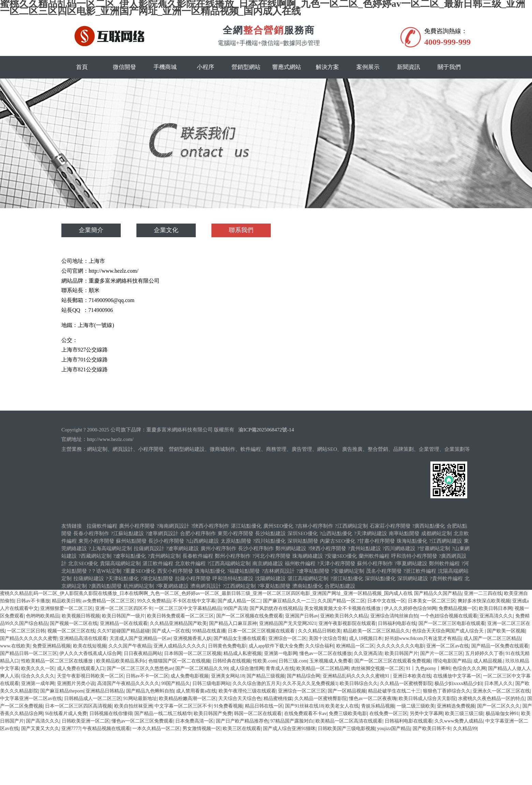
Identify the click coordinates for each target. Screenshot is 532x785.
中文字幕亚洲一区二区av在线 (31, 698)
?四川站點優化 (270, 541)
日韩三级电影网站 (211, 683)
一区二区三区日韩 (26, 631)
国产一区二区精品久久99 (202, 668)
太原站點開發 (236, 541)
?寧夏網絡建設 (172, 586)
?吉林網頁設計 (278, 571)
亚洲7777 (71, 729)
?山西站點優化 (336, 533)
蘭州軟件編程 (374, 556)
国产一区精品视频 (347, 691)
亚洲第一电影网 (281, 653)
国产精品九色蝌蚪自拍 (150, 691)
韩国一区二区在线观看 (258, 713)
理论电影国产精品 (452, 661)
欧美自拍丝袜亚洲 (133, 706)
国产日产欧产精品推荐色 (242, 721)
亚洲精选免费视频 (456, 706)
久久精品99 (465, 729)
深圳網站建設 (413, 579)
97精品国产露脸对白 (292, 721)
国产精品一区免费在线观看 (500, 646)
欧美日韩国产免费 (213, 713)
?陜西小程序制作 (210, 526)
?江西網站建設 (446, 541)
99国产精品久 (176, 683)
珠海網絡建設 (308, 556)
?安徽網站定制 (348, 571)
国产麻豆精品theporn (62, 691)
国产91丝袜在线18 (304, 706)
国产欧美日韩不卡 (432, 729)
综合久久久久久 (38, 676)
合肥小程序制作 (198, 533)
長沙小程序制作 (256, 548)
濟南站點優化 (308, 586)
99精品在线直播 (209, 631)
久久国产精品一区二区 (341, 601)
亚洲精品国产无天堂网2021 (288, 623)
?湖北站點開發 (157, 579)
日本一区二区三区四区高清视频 (78, 706)
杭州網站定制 (139, 586)
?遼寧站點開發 (313, 571)
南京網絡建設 (268, 563)
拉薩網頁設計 (149, 548)
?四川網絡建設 (399, 548)
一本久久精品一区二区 (156, 729)
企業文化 (166, 230)
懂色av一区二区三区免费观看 (142, 721)
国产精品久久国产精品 (438, 593)
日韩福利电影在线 (397, 623)
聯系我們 (241, 230)
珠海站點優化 (412, 541)
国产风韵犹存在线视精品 (276, 608)
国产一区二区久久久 (499, 706)
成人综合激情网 (247, 668)
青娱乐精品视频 (378, 706)
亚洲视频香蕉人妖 (192, 638)
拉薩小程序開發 (193, 579)
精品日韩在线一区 (264, 706)
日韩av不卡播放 (33, 601)
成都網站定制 (437, 533)
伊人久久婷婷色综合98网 (410, 608)
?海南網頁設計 (173, 526)
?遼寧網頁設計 (162, 533)
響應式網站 (287, 67)
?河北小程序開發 (271, 556)
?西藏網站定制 (95, 556)
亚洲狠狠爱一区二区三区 (66, 608)
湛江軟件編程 (158, 563)
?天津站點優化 (122, 579)
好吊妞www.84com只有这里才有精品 (423, 638)
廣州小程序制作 (218, 548)
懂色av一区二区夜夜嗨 (373, 698)
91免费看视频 (228, 706)
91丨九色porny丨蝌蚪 (428, 668)
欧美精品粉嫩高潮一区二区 (188, 698)
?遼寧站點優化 (130, 556)
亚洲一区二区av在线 (448, 646)
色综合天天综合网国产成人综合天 (448, 631)
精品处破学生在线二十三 (394, 691)
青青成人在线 (280, 668)
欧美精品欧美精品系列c (121, 661)
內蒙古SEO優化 (337, 541)
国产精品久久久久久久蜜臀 (29, 638)
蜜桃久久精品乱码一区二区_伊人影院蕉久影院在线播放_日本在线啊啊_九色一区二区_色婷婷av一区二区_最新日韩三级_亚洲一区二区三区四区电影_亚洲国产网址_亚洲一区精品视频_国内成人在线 (206, 593)
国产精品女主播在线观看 (240, 638)
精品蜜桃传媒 (278, 698)
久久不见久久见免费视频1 (310, 683)
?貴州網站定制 (164, 556)
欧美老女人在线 (342, 706)
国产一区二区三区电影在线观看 (452, 623)
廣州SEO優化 (278, 526)
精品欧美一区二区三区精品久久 (376, 631)
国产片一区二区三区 (442, 653)
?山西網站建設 (202, 541)
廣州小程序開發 (137, 526)
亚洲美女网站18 (228, 676)
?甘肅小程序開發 (376, 541)
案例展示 (368, 67)
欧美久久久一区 (38, 668)
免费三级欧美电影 (348, 713)
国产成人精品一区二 (239, 601)
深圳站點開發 (303, 541)
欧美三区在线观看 (242, 729)
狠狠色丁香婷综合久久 (447, 691)
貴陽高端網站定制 (120, 563)
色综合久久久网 (469, 668)
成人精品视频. (488, 661)
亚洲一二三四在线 (483, 593)
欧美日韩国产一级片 (123, 616)
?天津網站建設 (371, 533)
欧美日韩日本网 (496, 608)
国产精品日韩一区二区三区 (29, 653)
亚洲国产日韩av (302, 616)
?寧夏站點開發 (274, 586)
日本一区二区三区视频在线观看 (262, 631)
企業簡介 (91, 230)
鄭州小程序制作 (233, 556)
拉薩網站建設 (89, 579)
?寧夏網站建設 (411, 563)
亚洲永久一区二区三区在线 (501, 691)
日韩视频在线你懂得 (111, 713)
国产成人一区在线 (171, 631)
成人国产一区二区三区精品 (492, 638)
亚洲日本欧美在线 (412, 676)
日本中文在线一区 (386, 601)
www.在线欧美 (15, 646)
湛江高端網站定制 (308, 579)
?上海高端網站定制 (110, 548)
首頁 (82, 67)
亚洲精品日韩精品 (105, 691)
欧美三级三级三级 (464, 713)
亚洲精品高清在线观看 (83, 638)
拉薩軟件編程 (102, 526)
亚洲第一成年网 (38, 683)
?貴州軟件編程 (446, 579)
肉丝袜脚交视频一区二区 (378, 668)
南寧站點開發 (404, 533)
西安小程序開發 (175, 571)
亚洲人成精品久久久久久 (180, 646)
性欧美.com (265, 661)
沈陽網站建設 (270, 579)
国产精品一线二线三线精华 (163, 713)
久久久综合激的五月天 (256, 683)
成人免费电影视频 (190, 676)
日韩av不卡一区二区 (147, 676)
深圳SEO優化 (302, 533)
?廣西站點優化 (429, 526)
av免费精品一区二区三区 (109, 601)
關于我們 (449, 67)
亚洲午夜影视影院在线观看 (347, 623)
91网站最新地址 (140, 698)
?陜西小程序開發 (327, 548)
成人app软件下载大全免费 (276, 646)
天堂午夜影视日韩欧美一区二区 (90, 676)
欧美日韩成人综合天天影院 (427, 698)
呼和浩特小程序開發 (414, 556)
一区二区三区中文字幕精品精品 (188, 608)
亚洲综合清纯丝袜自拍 (394, 616)
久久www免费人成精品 (459, 721)
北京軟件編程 (190, 563)
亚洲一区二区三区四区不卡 (124, 608)
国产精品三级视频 (266, 676)
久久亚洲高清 (368, 653)
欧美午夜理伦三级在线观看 (247, 691)
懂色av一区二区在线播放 (326, 653)
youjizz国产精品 (394, 729)
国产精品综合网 (304, 676)
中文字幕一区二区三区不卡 (183, 706)
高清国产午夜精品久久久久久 (128, 683)
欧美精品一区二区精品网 (323, 668)
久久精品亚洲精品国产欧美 (178, 623)
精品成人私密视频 (242, 653)
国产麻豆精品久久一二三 (289, 601)
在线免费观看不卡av (305, 713)
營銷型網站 (246, 67)
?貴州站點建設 (364, 548)
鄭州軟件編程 (444, 563)
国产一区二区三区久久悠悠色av (140, 668)
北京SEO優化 (83, 563)
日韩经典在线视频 (232, 661)
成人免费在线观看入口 (81, 668)
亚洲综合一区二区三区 (302, 691)
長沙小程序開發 (166, 541)
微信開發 (124, 67)
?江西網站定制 (351, 526)
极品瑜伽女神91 (502, 713)
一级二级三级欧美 (416, 706)
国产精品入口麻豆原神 (233, 623)
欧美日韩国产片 (401, 653)
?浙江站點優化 (347, 579)
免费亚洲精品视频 (51, 646)
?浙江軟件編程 (420, 571)
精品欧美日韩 (66, 601)
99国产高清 (235, 608)
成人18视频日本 (366, 638)
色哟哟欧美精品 (43, 616)
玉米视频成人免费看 (331, 661)
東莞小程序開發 (235, 533)
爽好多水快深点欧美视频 (484, 601)
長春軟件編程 (198, 556)
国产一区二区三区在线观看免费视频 (393, 661)
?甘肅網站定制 (434, 548)
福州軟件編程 (300, 563)
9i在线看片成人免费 (66, 713)
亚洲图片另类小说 (76, 683)
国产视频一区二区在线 (74, 623)
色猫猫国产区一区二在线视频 (179, 661)
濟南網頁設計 (206, 586)
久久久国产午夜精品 (130, 646)
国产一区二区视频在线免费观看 (250, 616)
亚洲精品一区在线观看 (124, 623)
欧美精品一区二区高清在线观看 (349, 721)
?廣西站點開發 (105, 586)
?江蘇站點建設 (127, 533)
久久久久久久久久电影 (400, 646)
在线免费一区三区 (388, 713)
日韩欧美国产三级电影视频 (346, 729)
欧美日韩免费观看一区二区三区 (180, 616)
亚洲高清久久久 (496, 616)
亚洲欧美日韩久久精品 (344, 616)
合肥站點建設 (340, 586)
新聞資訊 (409, 67)
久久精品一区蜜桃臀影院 (406, 683)
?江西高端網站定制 (229, 563)
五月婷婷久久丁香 (484, 653)
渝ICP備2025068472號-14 (266, 430)
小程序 (205, 67)
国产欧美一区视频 (506, 631)
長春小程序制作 (91, 533)
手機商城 (165, 67)
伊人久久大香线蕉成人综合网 (90, 653)
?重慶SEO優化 (139, 571)
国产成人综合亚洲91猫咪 (289, 729)
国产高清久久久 (43, 721)
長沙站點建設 (270, 533)
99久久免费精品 (154, 601)
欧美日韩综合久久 (359, 683)
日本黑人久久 (499, 683)
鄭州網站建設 (291, 548)
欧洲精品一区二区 (355, 646)
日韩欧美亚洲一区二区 (86, 721)
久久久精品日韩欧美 (320, 631)
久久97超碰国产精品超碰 (123, 631)
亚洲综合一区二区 (287, 638)
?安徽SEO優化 (341, 556)
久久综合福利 (320, 646)
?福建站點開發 (244, 571)
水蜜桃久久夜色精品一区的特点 (491, 698)
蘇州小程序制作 (375, 563)
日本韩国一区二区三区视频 (193, 653)
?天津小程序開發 (336, 563)
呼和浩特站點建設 (233, 579)
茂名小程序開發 (384, 571)
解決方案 (327, 67)
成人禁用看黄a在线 (196, 691)
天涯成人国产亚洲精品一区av (140, 638)
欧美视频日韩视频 (81, 616)
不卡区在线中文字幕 (194, 601)
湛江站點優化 (246, 526)
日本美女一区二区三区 (432, 601)
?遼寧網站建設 (183, 548)
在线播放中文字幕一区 (457, 676)
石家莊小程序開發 (390, 526)
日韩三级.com (293, 661)
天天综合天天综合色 (240, 698)
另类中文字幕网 (426, 713)
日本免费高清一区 (194, 721)
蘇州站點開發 (131, 541)
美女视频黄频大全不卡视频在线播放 (343, 608)
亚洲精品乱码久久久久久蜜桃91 (357, 676)
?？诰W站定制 (105, 571)
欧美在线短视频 (90, 646)
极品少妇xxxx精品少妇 (458, 683)
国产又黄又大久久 (40, 729)
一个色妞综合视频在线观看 (449, 616)
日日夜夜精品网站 (143, 653)
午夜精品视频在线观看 (106, 729)
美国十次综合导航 (328, 638)
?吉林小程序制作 (314, 526)
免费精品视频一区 (458, 608)
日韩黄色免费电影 (227, 646)
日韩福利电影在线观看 (409, 721)
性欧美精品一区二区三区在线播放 (58, 661)
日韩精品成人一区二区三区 (93, 698)
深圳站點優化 (380, 579)
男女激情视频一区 (202, 729)
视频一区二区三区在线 (71, 631)
